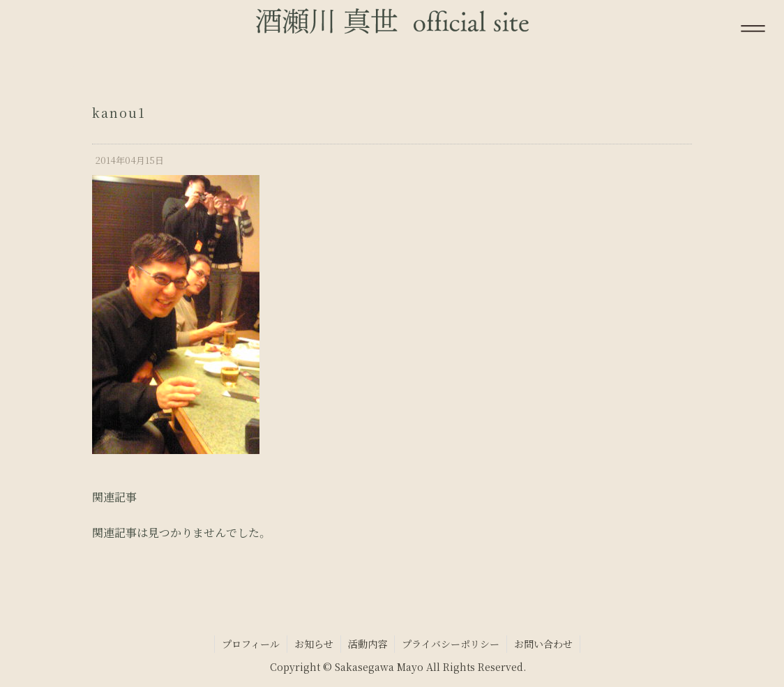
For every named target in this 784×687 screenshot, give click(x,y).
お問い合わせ (543, 644)
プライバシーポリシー (451, 644)
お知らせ (314, 644)
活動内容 (368, 644)
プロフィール (251, 644)
